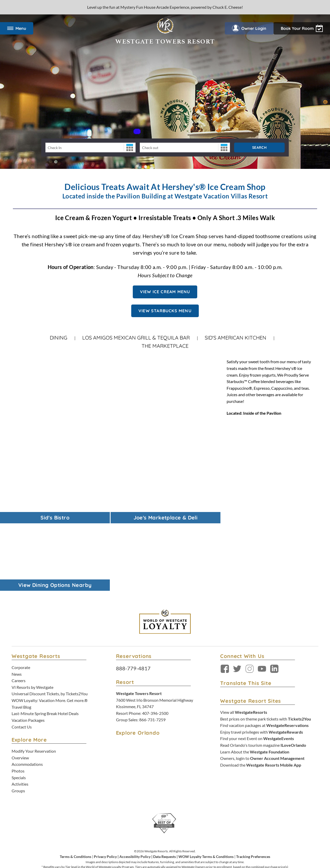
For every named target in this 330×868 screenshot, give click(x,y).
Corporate (21, 600)
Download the (261, 697)
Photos (18, 703)
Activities (20, 716)
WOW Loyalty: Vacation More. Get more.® (50, 633)
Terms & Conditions (76, 789)
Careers (19, 613)
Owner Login (249, 28)
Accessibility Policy (135, 789)
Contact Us (22, 659)
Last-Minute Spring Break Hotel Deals (45, 646)
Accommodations (27, 696)
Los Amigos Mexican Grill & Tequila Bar (136, 338)
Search (259, 147)
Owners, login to (262, 691)
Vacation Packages (28, 652)
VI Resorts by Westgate (32, 619)
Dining (59, 338)
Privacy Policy (105, 789)
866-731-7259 (152, 652)
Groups (18, 723)
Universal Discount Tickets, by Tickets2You (50, 626)
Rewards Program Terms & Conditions (130, 839)
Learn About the (255, 684)
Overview (20, 690)
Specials (19, 710)
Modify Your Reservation (34, 683)
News (17, 606)
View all (244, 644)
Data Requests (164, 789)
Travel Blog (21, 639)
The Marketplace (165, 346)
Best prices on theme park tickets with (266, 651)
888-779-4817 (133, 601)
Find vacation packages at (264, 658)
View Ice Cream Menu (165, 292)
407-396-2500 (155, 645)
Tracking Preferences (253, 789)
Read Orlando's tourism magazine (263, 677)
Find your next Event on (257, 671)
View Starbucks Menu (165, 311)
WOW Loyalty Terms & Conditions (206, 789)
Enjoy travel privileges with (262, 664)
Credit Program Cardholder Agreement (184, 839)
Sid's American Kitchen (236, 338)
